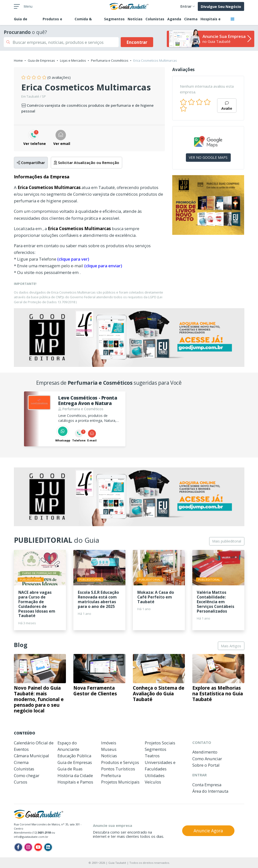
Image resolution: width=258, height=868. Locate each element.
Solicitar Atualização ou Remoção (86, 163)
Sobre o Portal (206, 765)
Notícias (135, 19)
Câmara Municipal (31, 756)
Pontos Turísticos (118, 769)
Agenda (174, 19)
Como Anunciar (207, 759)
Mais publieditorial (227, 541)
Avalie (227, 106)
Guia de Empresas (41, 60)
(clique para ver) (73, 259)
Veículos (153, 782)
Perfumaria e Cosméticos (110, 60)
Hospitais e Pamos (75, 782)
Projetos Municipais (120, 782)
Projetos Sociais (160, 743)
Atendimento (205, 752)
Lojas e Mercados (73, 60)
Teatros (152, 756)
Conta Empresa (207, 785)
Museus (109, 749)
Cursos (21, 782)
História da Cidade (75, 775)
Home (18, 60)
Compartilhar (31, 163)
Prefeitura (111, 775)
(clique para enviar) (103, 266)
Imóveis (109, 743)
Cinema (191, 19)
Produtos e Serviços (120, 762)
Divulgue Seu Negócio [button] (221, 6)
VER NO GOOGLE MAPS (208, 157)
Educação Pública (74, 756)
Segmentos (114, 19)
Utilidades (155, 775)
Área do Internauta (210, 791)
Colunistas (155, 19)
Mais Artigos (231, 646)
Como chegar (27, 775)
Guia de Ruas (70, 769)
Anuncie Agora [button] (208, 831)
